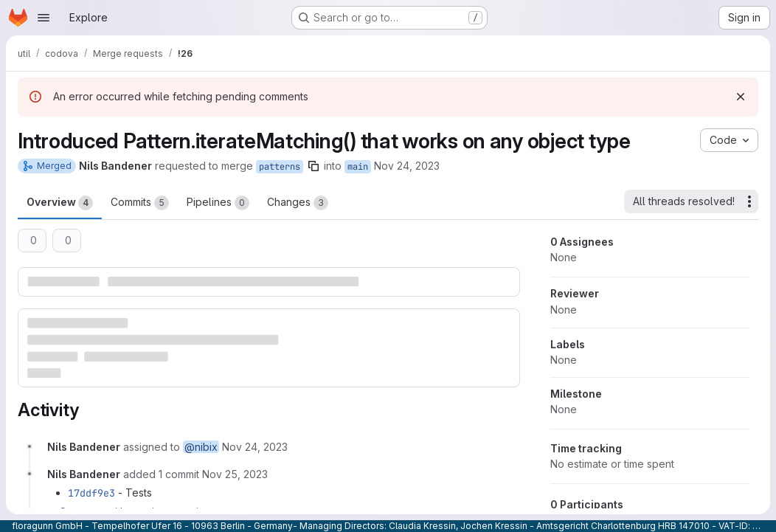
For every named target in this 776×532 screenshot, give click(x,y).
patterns (280, 167)
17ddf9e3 (91, 493)
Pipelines (218, 203)
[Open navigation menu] (44, 18)
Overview (60, 203)
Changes (298, 203)
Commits (140, 203)
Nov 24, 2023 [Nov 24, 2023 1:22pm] (407, 166)
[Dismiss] (741, 97)
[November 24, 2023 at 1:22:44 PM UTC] (255, 447)
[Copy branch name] (313, 166)
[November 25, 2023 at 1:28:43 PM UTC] (235, 474)
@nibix (201, 447)
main (358, 167)
